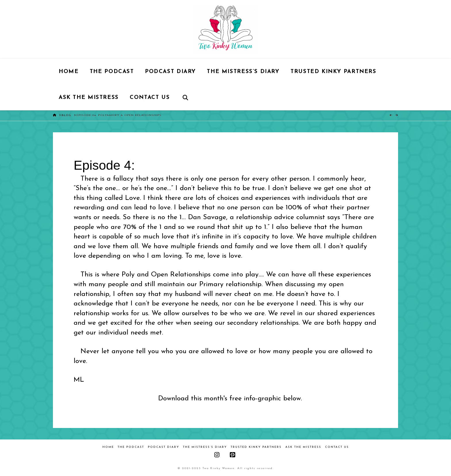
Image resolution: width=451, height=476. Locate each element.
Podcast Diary (164, 447)
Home (108, 447)
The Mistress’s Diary (205, 447)
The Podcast (131, 447)
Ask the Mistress (303, 447)
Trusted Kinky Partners (256, 447)
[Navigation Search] (185, 97)
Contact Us (337, 447)
